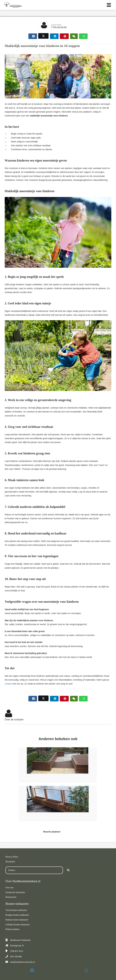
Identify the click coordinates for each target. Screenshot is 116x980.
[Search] (68, 870)
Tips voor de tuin (60, 27)
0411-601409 (16, 957)
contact (8, 684)
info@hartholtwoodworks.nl (23, 962)
